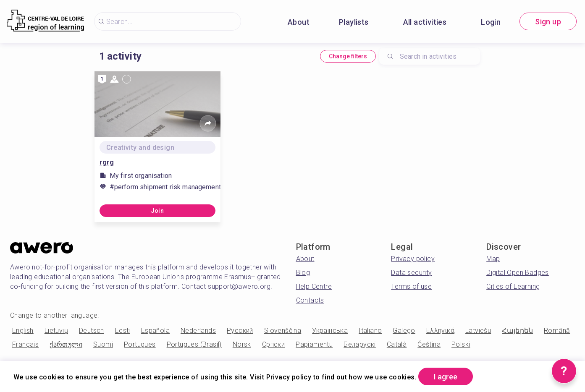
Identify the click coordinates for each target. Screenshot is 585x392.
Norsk (242, 344)
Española (155, 331)
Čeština (429, 344)
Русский (240, 331)
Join (157, 211)
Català (397, 344)
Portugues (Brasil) (194, 344)
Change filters (348, 56)
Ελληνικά (440, 331)
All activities (425, 22)
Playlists (354, 22)
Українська (330, 331)
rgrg (107, 162)
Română (557, 331)
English (23, 331)
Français (25, 344)
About (299, 22)
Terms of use (411, 286)
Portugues (140, 344)
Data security (411, 273)
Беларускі (360, 344)
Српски (273, 344)
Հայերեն (517, 331)
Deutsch (92, 331)
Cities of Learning (513, 286)
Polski (461, 344)
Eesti (123, 331)
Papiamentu (314, 344)
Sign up (548, 22)
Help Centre (314, 286)
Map (493, 259)
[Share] (208, 123)
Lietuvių (56, 331)
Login (491, 22)
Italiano (370, 331)
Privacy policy (413, 259)
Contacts (310, 300)
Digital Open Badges (518, 273)
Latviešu (478, 331)
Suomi (103, 344)
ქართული (66, 344)
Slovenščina (283, 331)
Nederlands (198, 331)
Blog (303, 273)
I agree (446, 377)
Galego (404, 331)
